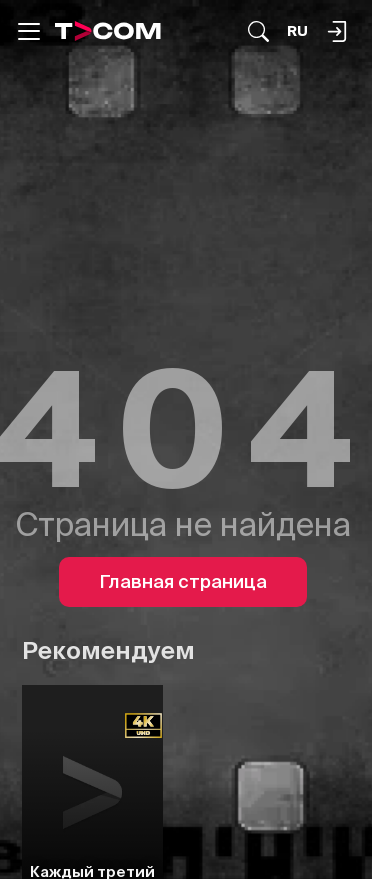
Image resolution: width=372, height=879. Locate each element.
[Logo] (108, 31)
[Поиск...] (258, 31)
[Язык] (297, 31)
